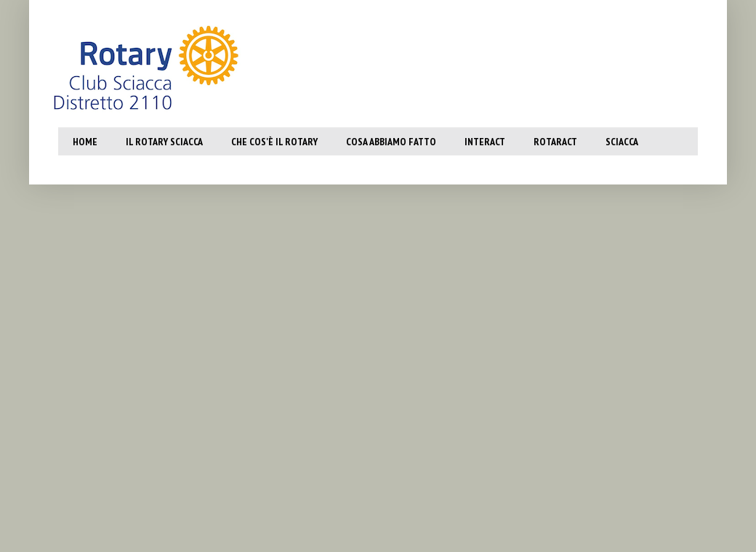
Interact (485, 142)
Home (85, 142)
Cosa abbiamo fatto (391, 142)
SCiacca (622, 142)
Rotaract (555, 142)
